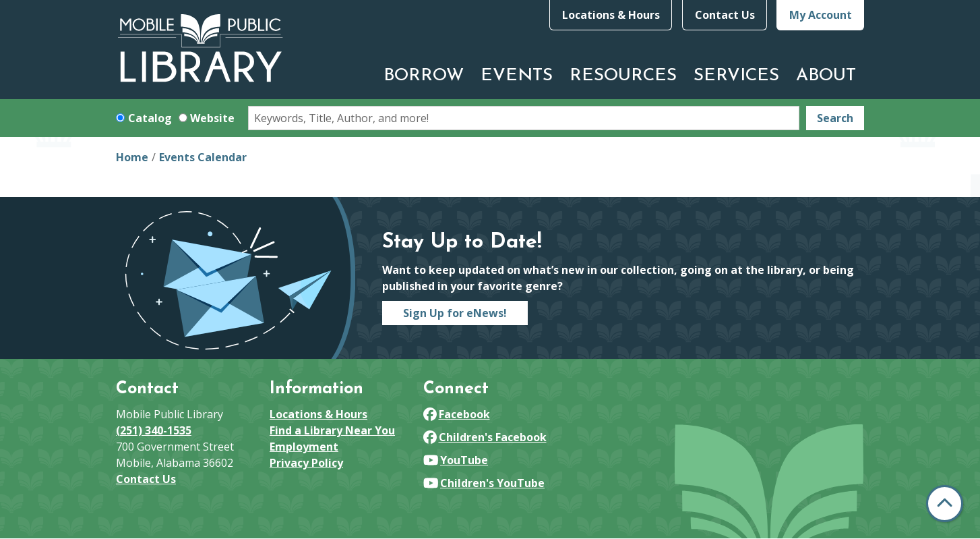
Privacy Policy (306, 463)
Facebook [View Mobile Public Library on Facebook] (457, 414)
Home (132, 157)
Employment (304, 447)
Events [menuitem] (517, 76)
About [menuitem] (826, 76)
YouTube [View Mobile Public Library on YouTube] (456, 460)
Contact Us (725, 15)
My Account (821, 15)
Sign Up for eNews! (455, 313)
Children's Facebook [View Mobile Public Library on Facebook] (485, 437)
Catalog (150, 118)
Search (835, 118)
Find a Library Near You (332, 430)
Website (212, 118)
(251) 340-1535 (154, 430)
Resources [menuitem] (623, 76)
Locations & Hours (611, 15)
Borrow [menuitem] (424, 76)
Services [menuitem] (736, 76)
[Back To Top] (945, 504)
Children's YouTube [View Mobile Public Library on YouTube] (484, 483)
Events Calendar (203, 157)
